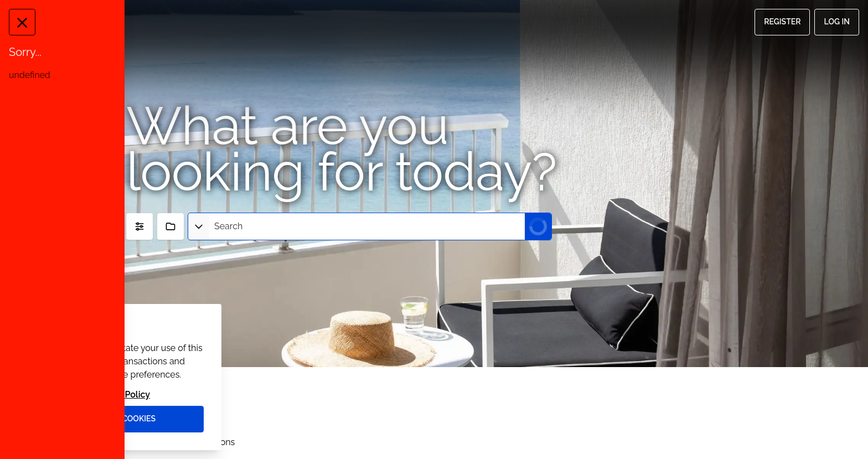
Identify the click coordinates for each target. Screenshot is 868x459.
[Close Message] (19, 22)
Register (782, 22)
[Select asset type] (199, 226)
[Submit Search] (538, 226)
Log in (837, 22)
